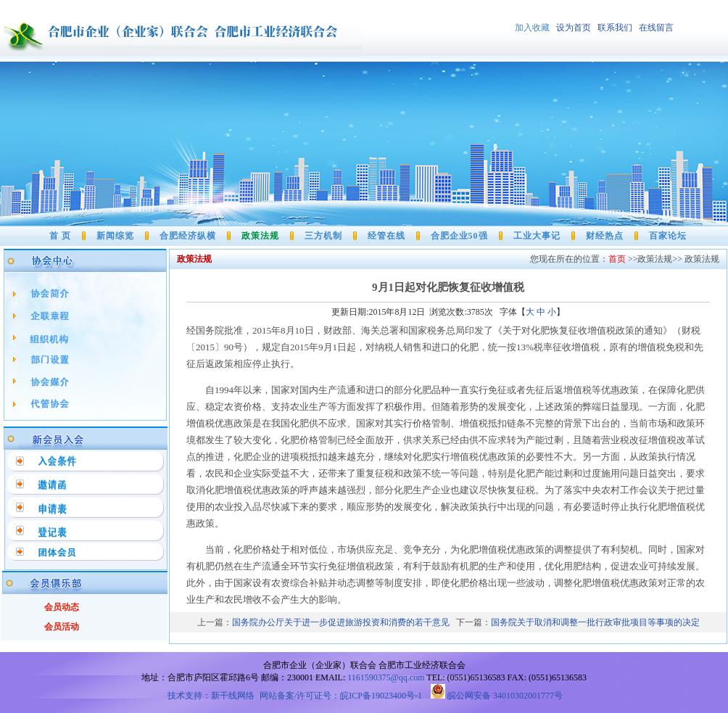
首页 (617, 259)
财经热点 (605, 236)
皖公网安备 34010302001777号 (497, 696)
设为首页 (577, 28)
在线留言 (656, 28)
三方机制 (323, 236)
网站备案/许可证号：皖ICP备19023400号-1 (342, 696)
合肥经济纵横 (188, 236)
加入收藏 (533, 28)
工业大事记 (537, 236)
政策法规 (260, 236)
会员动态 (62, 607)
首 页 (60, 236)
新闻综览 (115, 236)
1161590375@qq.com (386, 677)
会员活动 (62, 627)
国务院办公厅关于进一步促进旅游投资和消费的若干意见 (341, 622)
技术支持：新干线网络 (211, 696)
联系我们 (615, 28)
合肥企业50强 (459, 236)
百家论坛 (668, 236)
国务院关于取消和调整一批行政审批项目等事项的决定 (595, 622)
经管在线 (386, 236)
